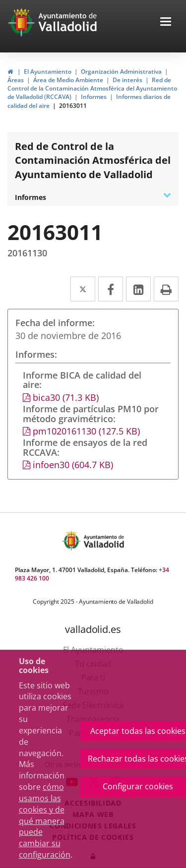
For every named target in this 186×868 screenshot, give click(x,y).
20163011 (73, 106)
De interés (127, 80)
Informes (94, 97)
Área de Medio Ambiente (68, 80)
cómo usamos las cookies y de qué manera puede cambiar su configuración (45, 821)
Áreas (16, 80)
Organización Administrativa (121, 72)
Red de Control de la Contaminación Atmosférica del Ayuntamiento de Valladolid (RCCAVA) (92, 88)
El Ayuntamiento (48, 72)
